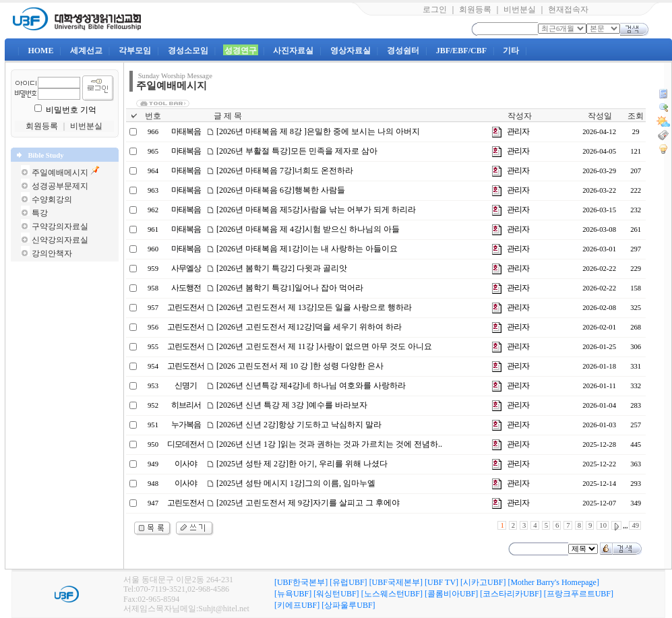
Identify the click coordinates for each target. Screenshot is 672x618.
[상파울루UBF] (348, 605)
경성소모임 (188, 51)
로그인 (435, 9)
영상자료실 (350, 51)
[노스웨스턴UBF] (392, 594)
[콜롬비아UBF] (451, 594)
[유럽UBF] (348, 582)
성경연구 (241, 51)
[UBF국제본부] (396, 582)
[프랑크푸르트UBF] (579, 594)
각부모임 (135, 51)
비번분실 (520, 9)
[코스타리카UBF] (511, 594)
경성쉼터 (403, 51)
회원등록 (475, 9)
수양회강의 (52, 199)
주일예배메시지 (60, 173)
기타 (511, 51)
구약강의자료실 (60, 226)
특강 (40, 213)
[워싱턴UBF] (336, 594)
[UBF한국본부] (301, 582)
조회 (636, 116)
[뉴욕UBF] (293, 594)
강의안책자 (52, 253)
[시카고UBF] (483, 582)
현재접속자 (568, 9)
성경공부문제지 (60, 186)
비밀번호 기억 (71, 110)
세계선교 (86, 51)
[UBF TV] (441, 582)
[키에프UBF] (297, 605)
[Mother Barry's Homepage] (553, 582)
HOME (40, 51)
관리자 (518, 131)
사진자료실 (293, 51)
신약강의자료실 (60, 240)
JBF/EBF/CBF (461, 51)
